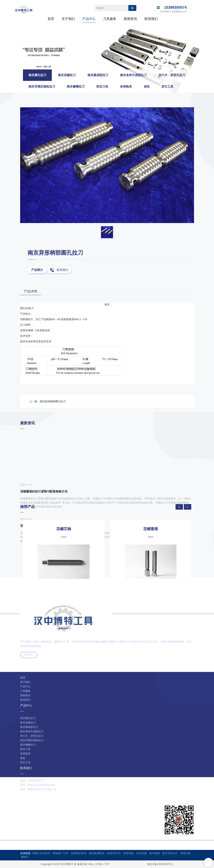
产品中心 (89, 19)
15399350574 (175, 7)
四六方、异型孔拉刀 (172, 75)
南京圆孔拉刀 (186, 66)
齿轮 (147, 87)
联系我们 (151, 19)
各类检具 (126, 87)
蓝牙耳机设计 (170, 853)
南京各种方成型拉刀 (133, 75)
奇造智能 (129, 853)
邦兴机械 (141, 853)
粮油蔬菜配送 (97, 853)
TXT (107, 864)
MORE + (29, 655)
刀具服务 (110, 19)
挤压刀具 (102, 87)
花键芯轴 (64, 529)
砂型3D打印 (114, 853)
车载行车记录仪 (41, 853)
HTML (99, 864)
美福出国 (185, 853)
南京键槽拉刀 (76, 87)
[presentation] (179, 507)
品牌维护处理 (79, 853)
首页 (51, 19)
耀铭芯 (25, 857)
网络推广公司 (60, 853)
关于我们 (68, 19)
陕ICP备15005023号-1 (160, 864)
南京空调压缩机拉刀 (42, 87)
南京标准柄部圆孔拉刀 (53, 402)
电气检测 (154, 853)
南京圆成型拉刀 (98, 75)
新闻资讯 (130, 19)
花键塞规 (151, 529)
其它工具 (167, 87)
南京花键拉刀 (67, 75)
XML (91, 864)
